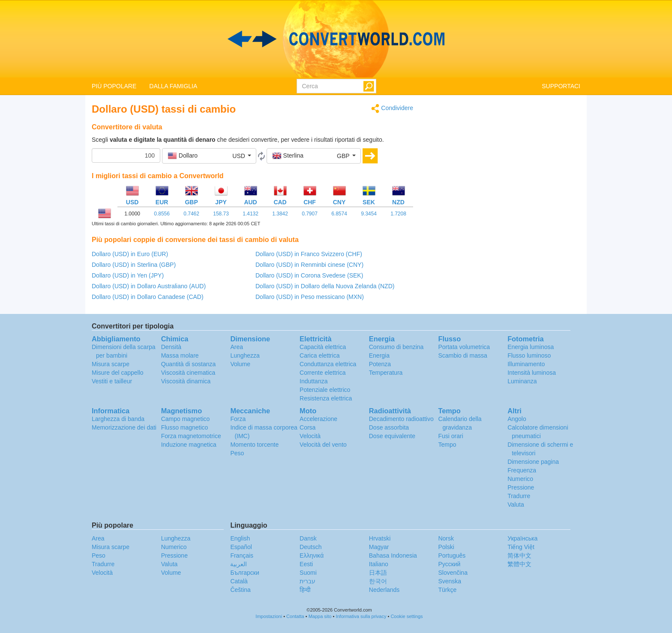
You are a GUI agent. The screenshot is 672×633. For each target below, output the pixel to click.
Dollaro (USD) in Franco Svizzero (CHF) (309, 254)
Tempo (447, 445)
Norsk (446, 538)
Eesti (306, 564)
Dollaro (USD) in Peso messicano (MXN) (310, 297)
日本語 (378, 573)
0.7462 (191, 214)
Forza (238, 419)
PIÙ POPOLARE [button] (114, 86)
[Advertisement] (503, 164)
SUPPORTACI (561, 86)
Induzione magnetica (189, 445)
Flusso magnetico (185, 427)
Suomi (308, 573)
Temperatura (386, 373)
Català (239, 581)
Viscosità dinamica (186, 381)
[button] (209, 156)
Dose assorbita (389, 427)
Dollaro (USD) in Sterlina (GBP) (134, 265)
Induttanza (313, 381)
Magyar (379, 547)
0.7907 (310, 214)
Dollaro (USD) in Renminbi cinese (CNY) (309, 265)
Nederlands (384, 590)
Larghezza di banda (118, 419)
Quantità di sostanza (189, 364)
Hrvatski (380, 538)
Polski (446, 547)
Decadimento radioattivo (401, 419)
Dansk (308, 538)
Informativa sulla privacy (361, 616)
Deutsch (310, 547)
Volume (240, 364)
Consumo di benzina (396, 347)
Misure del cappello (118, 373)
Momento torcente (254, 445)
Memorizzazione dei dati (124, 427)
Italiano (379, 564)
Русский (449, 564)
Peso (237, 453)
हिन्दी (305, 590)
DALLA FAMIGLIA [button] (173, 86)
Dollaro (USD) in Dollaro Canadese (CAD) (148, 297)
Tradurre (519, 496)
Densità (171, 347)
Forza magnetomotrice (191, 436)
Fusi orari (450, 436)
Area (237, 347)
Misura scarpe (111, 364)
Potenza (380, 364)
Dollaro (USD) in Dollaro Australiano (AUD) (149, 286)
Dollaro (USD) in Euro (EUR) (130, 254)
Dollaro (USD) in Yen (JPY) (128, 275)
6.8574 (339, 214)
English (240, 538)
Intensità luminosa (532, 373)
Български (244, 573)
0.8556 (162, 214)
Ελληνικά (312, 555)
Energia (379, 355)
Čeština (240, 590)
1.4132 (250, 214)
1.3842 (280, 214)
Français (242, 555)
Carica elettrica (319, 355)
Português (452, 555)
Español (241, 547)
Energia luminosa (531, 347)
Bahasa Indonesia (393, 555)
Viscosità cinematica (188, 373)
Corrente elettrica (322, 373)
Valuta (516, 505)
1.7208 (398, 214)
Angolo (517, 419)
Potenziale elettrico (325, 390)
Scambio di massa (462, 355)
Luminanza (522, 381)
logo (336, 39)
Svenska (450, 581)
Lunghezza (245, 355)
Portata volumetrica (464, 347)
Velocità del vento (323, 445)
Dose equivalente (392, 436)
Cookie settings (406, 616)
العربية (238, 564)
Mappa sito (320, 616)
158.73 (221, 214)
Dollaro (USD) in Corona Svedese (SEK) (309, 275)
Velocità (310, 436)
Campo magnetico (186, 419)
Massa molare (180, 355)
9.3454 (369, 214)
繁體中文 (519, 564)
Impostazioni (269, 616)
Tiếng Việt (521, 547)
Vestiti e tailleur (112, 381)
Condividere (392, 109)
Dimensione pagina (533, 462)
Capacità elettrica (323, 347)
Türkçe (447, 590)
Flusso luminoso (529, 355)
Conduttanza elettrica (328, 364)
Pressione (521, 487)
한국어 (378, 581)
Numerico (520, 479)
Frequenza (522, 470)
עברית (307, 581)
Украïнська (522, 538)
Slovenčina (453, 573)
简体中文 (519, 555)
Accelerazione (318, 419)
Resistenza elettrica (326, 398)
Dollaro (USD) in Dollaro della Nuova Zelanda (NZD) (325, 286)
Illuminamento (526, 364)
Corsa (307, 427)
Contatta (295, 616)
